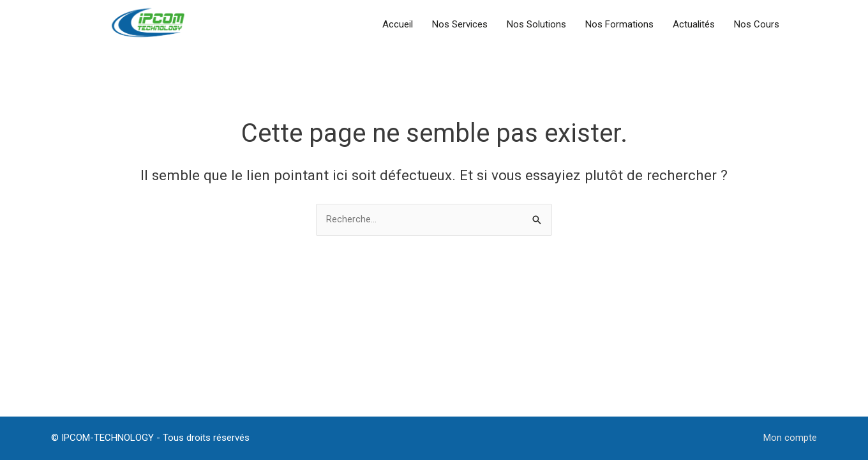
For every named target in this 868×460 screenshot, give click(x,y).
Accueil (398, 24)
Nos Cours (757, 24)
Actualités (694, 24)
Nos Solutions (536, 24)
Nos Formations (619, 24)
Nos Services (460, 24)
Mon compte (790, 438)
